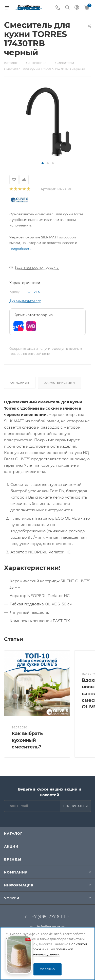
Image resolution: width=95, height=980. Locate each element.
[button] (43, 163)
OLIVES (34, 292)
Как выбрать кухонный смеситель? (27, 740)
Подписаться (76, 806)
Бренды (13, 859)
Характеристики (60, 383)
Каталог (13, 833)
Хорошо (48, 969)
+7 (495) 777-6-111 (49, 917)
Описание (20, 383)
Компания (16, 872)
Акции (11, 846)
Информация (19, 885)
